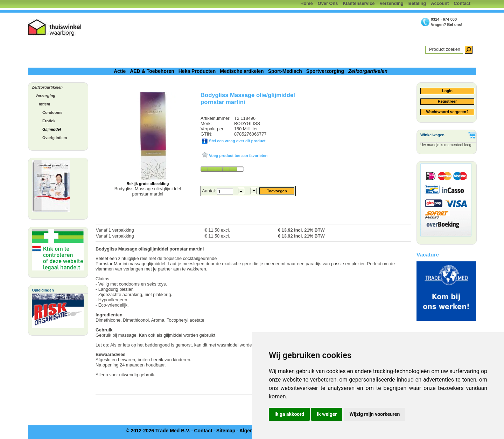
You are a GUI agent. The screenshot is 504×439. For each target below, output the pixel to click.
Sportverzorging (325, 71)
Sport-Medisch (285, 71)
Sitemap (226, 431)
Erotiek (49, 121)
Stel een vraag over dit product (237, 141)
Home (307, 3)
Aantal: (209, 191)
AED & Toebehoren (152, 71)
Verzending (391, 3)
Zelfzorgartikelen (368, 71)
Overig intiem (55, 138)
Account (440, 3)
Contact (462, 3)
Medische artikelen (242, 71)
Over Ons (328, 3)
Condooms (52, 112)
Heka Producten (197, 71)
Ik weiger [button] (327, 414)
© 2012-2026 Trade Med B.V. (158, 431)
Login (447, 91)
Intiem (44, 104)
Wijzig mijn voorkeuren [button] (374, 414)
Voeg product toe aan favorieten (238, 156)
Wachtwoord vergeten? (447, 112)
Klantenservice (359, 3)
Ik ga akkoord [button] (289, 414)
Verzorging (45, 96)
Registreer (447, 101)
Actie (120, 71)
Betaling (417, 3)
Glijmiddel (52, 129)
